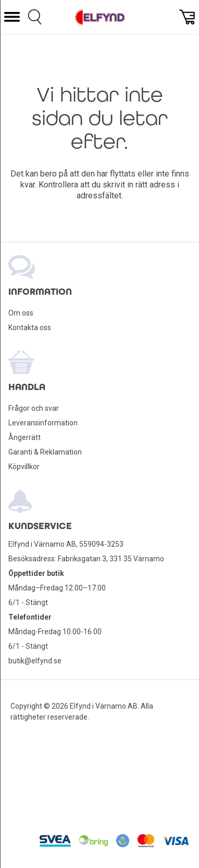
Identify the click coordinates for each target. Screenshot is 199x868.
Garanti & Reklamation (45, 452)
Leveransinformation (43, 423)
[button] (12, 17)
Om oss (21, 313)
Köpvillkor (24, 467)
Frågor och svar (34, 408)
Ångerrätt (24, 437)
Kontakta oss (30, 328)
